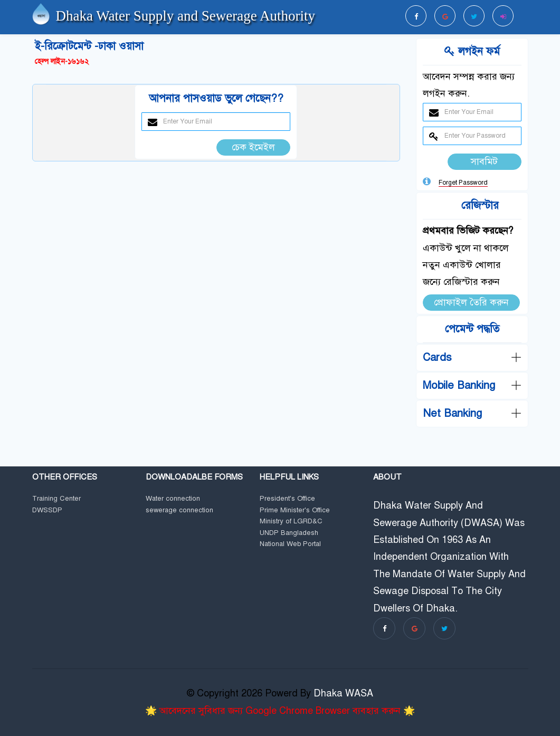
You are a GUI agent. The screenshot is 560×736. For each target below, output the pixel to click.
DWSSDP (47, 510)
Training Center (56, 499)
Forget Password (463, 183)
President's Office (287, 499)
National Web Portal (290, 544)
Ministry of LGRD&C (291, 522)
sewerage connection (179, 510)
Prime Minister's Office (295, 510)
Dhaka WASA (343, 693)
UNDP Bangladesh (289, 533)
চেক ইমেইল (253, 147)
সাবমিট (484, 161)
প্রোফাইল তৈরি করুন (471, 302)
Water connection (173, 499)
